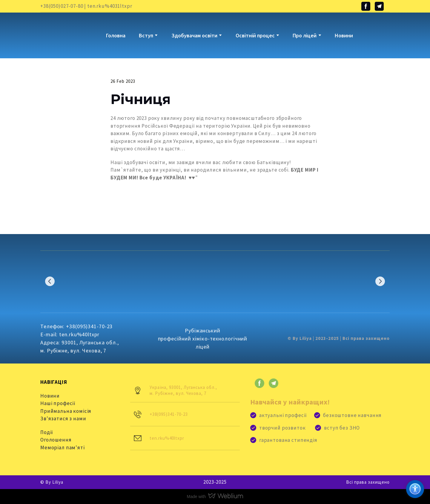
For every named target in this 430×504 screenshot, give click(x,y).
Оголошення (56, 440)
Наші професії (58, 403)
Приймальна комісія (66, 411)
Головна (116, 35)
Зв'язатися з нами (63, 419)
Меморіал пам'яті (63, 448)
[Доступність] (415, 489)
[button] (366, 6)
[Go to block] (59, 31)
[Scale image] (66, 281)
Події (47, 432)
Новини (344, 35)
